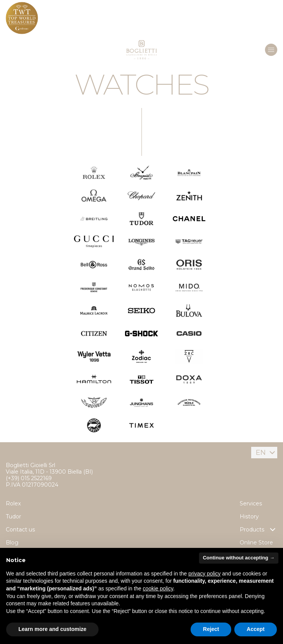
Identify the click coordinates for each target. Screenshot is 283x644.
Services (251, 503)
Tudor (13, 517)
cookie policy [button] (158, 588)
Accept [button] (256, 629)
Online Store (256, 543)
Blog (12, 543)
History (249, 517)
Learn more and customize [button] (52, 629)
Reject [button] (211, 629)
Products (258, 530)
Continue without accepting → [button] (239, 558)
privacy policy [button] (204, 574)
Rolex (13, 503)
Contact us (20, 530)
